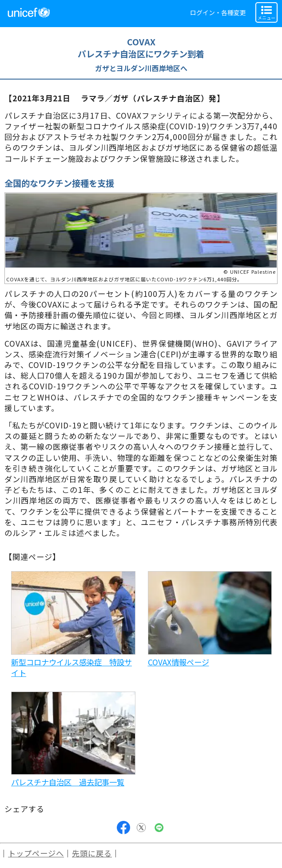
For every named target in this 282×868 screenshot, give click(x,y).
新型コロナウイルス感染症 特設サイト (71, 667)
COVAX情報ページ (179, 662)
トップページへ (36, 853)
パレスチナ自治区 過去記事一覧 (68, 782)
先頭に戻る (92, 853)
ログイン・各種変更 (218, 12)
